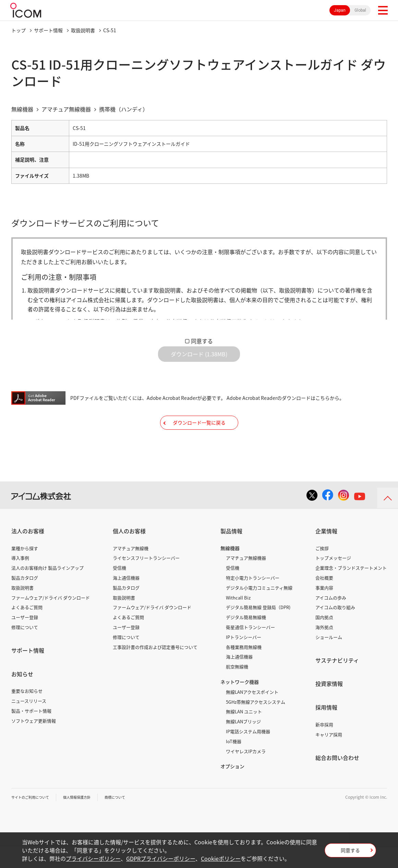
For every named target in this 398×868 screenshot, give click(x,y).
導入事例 (20, 579)
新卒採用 (324, 745)
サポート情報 (48, 30)
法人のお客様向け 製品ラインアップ (47, 589)
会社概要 (324, 599)
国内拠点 (324, 638)
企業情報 (326, 552)
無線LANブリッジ (243, 742)
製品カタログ (25, 599)
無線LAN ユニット (244, 732)
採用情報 (326, 728)
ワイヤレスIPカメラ (246, 772)
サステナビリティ (337, 681)
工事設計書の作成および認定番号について (155, 668)
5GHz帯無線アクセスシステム (256, 722)
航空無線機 (237, 687)
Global (360, 10)
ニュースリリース (29, 722)
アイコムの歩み (331, 618)
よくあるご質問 (27, 628)
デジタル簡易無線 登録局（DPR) (258, 628)
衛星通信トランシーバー (250, 648)
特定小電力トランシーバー (253, 599)
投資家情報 (329, 704)
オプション (232, 787)
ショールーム (329, 658)
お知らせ (22, 694)
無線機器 (230, 569)
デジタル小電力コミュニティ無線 (259, 609)
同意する (202, 341)
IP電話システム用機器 (248, 752)
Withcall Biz (238, 618)
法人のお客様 (28, 552)
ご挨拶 (322, 569)
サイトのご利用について (34, 818)
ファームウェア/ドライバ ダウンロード (51, 618)
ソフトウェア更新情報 (34, 742)
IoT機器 (234, 762)
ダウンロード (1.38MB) (199, 359)
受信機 (119, 589)
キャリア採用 (329, 755)
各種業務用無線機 (244, 668)
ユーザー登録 (25, 638)
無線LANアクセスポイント (252, 713)
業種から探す (25, 569)
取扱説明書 (83, 30)
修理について (25, 648)
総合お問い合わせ (337, 778)
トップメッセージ (333, 579)
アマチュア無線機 (131, 569)
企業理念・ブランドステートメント (351, 589)
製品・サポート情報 (31, 732)
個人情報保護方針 (87, 818)
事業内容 (324, 609)
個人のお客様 (129, 552)
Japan (340, 10)
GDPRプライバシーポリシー (161, 858)
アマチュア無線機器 (246, 579)
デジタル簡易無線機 (246, 638)
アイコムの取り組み (335, 628)
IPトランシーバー (244, 658)
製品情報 (231, 552)
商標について (130, 818)
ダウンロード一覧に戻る (199, 438)
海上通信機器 (126, 599)
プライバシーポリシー (93, 858)
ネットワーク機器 (240, 703)
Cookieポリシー (221, 858)
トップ (19, 30)
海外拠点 (324, 648)
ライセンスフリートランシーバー (146, 579)
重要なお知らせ (27, 712)
